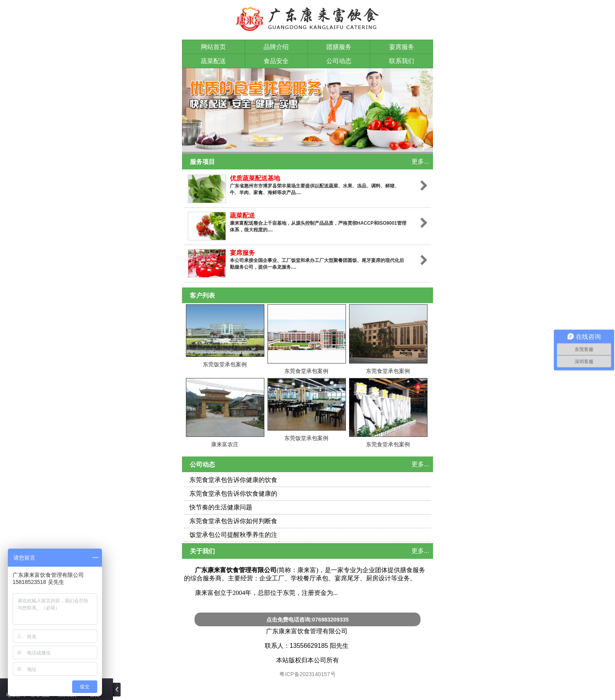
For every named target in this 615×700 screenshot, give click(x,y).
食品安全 (276, 61)
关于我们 (202, 551)
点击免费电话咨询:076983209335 (307, 620)
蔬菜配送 (213, 61)
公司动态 (339, 61)
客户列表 (202, 295)
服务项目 (202, 162)
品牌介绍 (276, 47)
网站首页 (213, 47)
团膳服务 (339, 47)
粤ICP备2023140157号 (308, 674)
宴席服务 (402, 47)
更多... (420, 161)
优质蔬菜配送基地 (255, 178)
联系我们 (402, 61)
